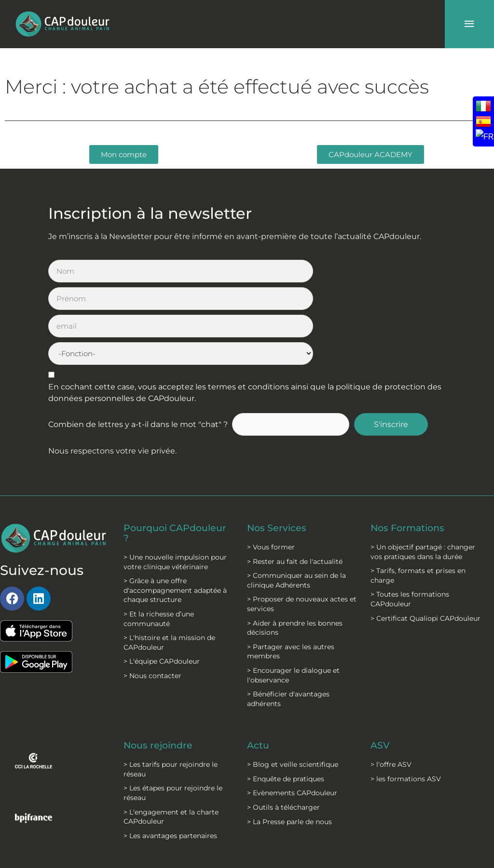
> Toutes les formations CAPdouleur (410, 516)
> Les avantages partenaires (170, 752)
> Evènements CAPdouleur (292, 710)
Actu (259, 662)
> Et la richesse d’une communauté (159, 535)
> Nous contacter (152, 592)
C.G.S (232, 801)
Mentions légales (178, 801)
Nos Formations (410, 445)
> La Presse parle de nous (289, 738)
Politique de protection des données (174, 830)
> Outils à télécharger (283, 724)
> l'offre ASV (391, 681)
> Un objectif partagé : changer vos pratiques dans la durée (423, 469)
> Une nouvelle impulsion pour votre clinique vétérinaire (175, 479)
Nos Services (277, 445)
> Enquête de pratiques (286, 695)
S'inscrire (396, 342)
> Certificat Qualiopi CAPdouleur (425, 535)
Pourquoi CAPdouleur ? (178, 450)
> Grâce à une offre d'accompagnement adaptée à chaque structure (175, 507)
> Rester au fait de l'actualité (295, 479)
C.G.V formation (240, 825)
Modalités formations (242, 854)
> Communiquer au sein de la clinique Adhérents (296, 497)
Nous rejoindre (160, 662)
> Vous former (271, 464)
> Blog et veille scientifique (293, 681)
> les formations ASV (406, 695)
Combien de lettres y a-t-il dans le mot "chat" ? (138, 342)
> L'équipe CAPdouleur (162, 578)
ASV (380, 662)
